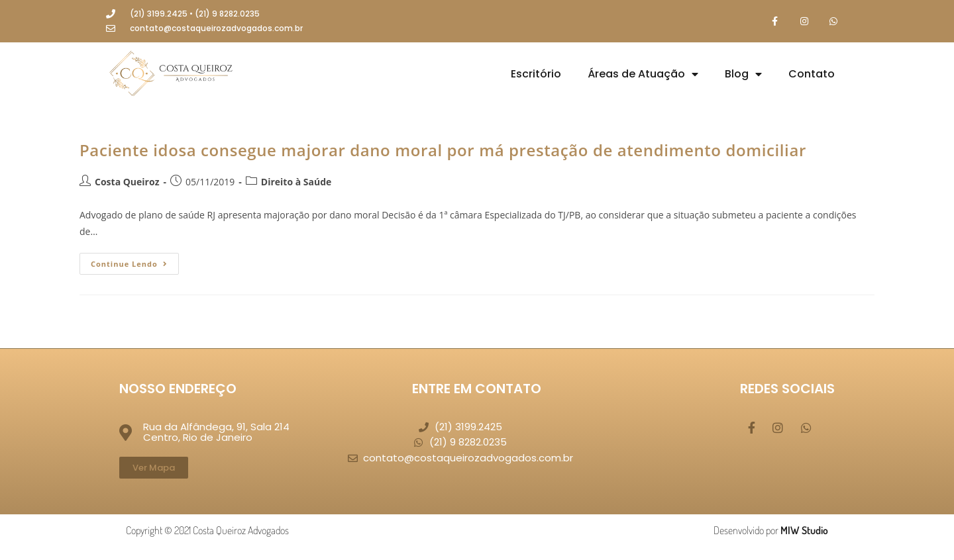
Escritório (536, 74)
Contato (812, 74)
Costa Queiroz (127, 182)
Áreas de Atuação (643, 75)
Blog (743, 75)
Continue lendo (135, 261)
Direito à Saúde (296, 182)
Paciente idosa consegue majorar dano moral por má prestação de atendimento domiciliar (443, 151)
